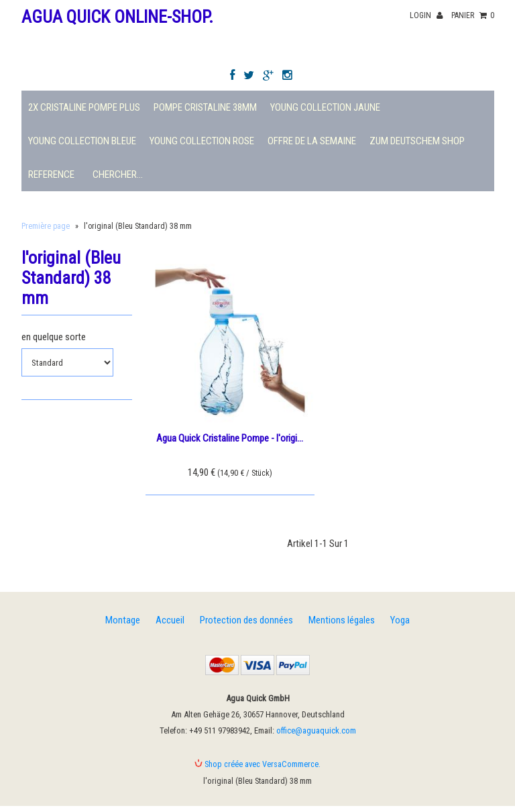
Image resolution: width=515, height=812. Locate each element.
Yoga (400, 620)
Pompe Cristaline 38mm (205, 107)
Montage (123, 620)
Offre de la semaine (312, 141)
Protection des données (246, 620)
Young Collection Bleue (82, 141)
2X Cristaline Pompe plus (84, 107)
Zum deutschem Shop (417, 141)
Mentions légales (342, 620)
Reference (51, 174)
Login (426, 15)
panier (473, 15)
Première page (46, 226)
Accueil (170, 620)
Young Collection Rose (202, 141)
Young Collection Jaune (325, 107)
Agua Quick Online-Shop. (117, 17)
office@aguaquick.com (316, 730)
